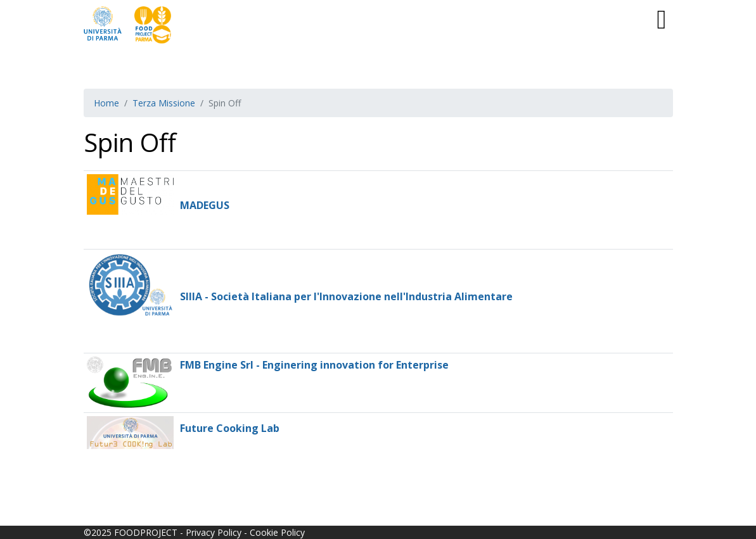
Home (106, 103)
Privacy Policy (214, 532)
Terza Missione (164, 103)
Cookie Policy (277, 532)
